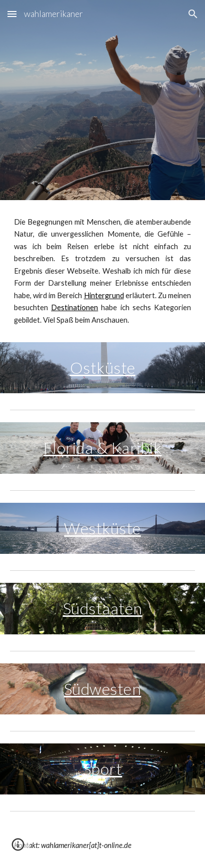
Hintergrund (104, 295)
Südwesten (103, 689)
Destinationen (74, 307)
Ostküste (103, 367)
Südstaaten (103, 608)
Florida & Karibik (103, 448)
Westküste (102, 528)
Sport (103, 769)
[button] (12, 14)
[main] (102, 271)
